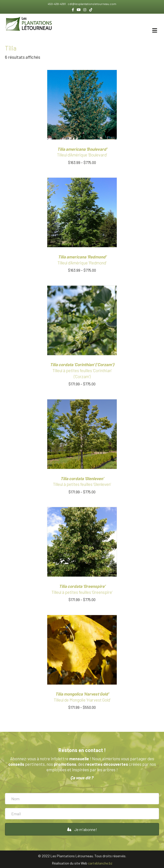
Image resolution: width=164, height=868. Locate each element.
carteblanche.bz (100, 863)
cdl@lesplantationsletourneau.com (92, 4)
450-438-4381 (57, 4)
